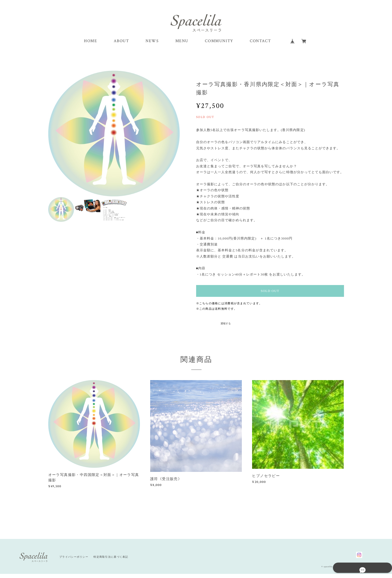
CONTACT (260, 45)
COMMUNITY (219, 45)
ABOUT (121, 45)
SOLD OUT (270, 295)
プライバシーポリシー (74, 561)
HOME (90, 45)
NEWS (152, 45)
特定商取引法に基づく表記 (111, 561)
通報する (226, 328)
